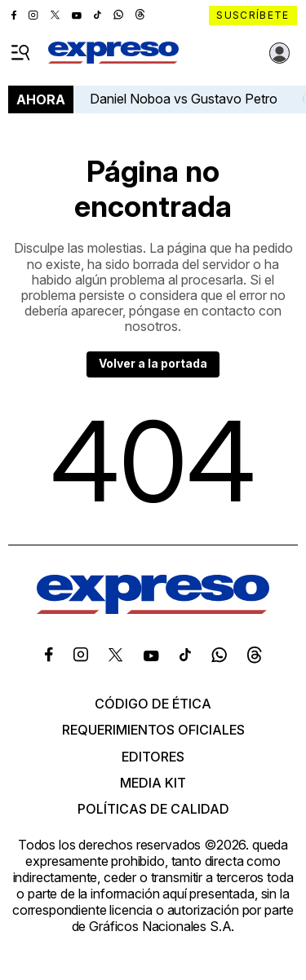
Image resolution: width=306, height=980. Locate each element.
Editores (153, 757)
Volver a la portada (153, 363)
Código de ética (153, 704)
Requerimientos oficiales (153, 730)
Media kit (153, 783)
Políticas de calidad (153, 809)
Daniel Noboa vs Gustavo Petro (184, 99)
